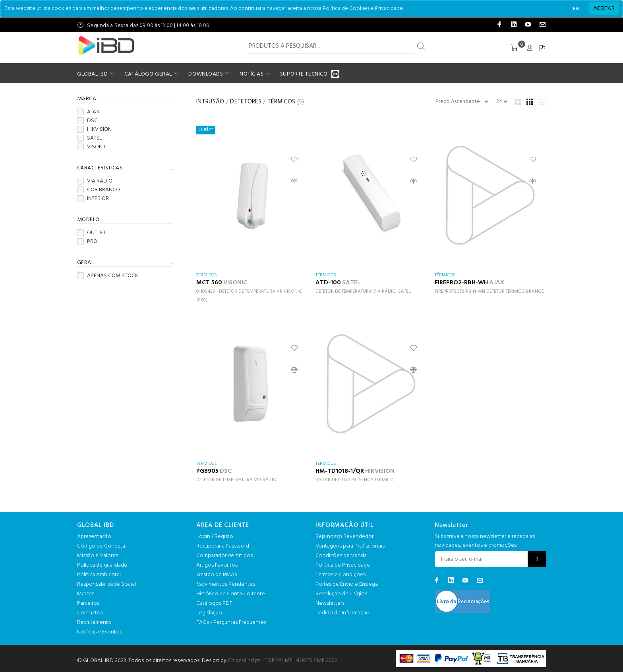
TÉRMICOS (281, 102)
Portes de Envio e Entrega (347, 584)
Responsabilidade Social (106, 584)
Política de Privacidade (343, 565)
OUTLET (91, 233)
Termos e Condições (341, 575)
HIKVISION (94, 130)
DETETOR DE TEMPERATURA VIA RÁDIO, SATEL (363, 291)
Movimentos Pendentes (226, 584)
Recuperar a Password (223, 546)
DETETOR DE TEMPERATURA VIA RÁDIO (236, 480)
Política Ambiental (99, 575)
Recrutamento (94, 622)
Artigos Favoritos (217, 565)
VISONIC (92, 147)
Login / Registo (215, 537)
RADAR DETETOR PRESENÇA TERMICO (355, 480)
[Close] (604, 9)
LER (575, 9)
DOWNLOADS (206, 74)
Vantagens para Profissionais (350, 546)
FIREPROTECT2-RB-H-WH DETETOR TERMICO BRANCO (490, 291)
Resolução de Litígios (341, 594)
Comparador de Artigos (224, 556)
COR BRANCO (99, 190)
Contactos (90, 613)
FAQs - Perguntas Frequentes (231, 622)
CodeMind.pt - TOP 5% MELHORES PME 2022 (282, 661)
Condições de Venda (341, 556)
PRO (87, 242)
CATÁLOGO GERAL (148, 74)
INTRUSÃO (210, 102)
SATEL (90, 138)
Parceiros (88, 603)
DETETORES (246, 102)
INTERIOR (93, 199)
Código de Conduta (101, 546)
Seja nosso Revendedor (344, 537)
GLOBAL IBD (93, 74)
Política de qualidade (102, 565)
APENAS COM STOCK (108, 276)
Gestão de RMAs (217, 575)
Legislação (209, 613)
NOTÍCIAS (252, 74)
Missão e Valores (98, 556)
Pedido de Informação (342, 613)
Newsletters (330, 603)
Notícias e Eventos (100, 632)
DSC (87, 121)
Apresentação (94, 537)
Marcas (86, 594)
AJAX (88, 112)
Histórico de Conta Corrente (231, 594)
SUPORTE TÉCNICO (305, 74)
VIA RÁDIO (95, 181)
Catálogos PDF (214, 603)
